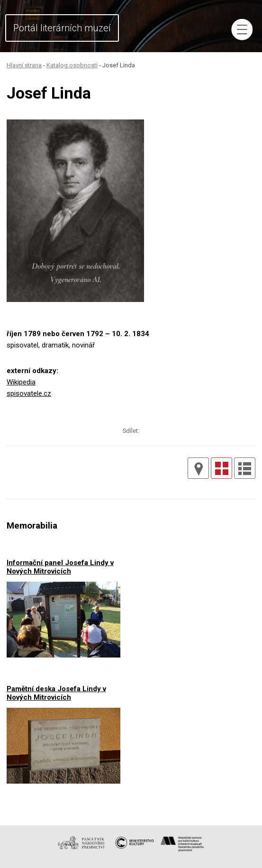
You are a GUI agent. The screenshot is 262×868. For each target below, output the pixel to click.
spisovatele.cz (29, 393)
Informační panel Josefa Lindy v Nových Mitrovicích (60, 567)
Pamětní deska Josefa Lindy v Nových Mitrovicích (56, 693)
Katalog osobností (72, 65)
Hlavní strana (24, 65)
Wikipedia (21, 382)
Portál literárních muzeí (62, 28)
